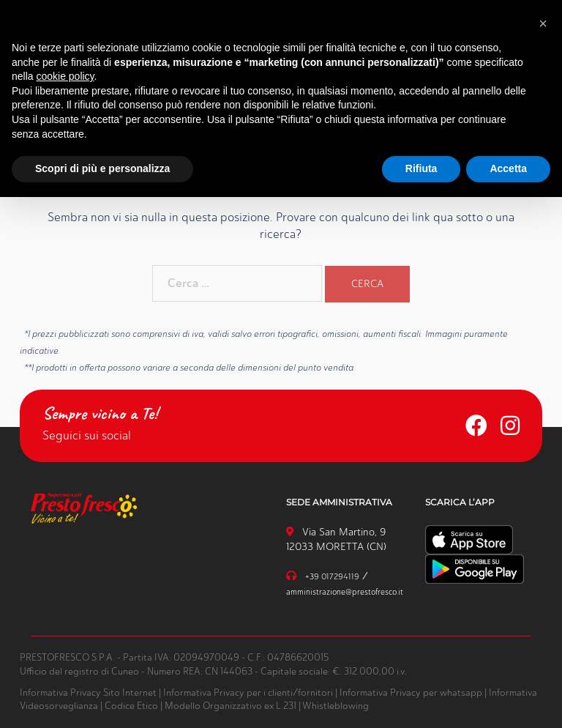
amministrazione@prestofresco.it (345, 592)
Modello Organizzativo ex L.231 (231, 706)
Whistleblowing (336, 706)
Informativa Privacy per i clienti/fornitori (248, 692)
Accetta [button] (508, 168)
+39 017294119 (332, 577)
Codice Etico (131, 706)
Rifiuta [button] (421, 168)
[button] (543, 23)
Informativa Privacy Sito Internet (88, 692)
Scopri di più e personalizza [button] (102, 168)
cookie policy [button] (65, 76)
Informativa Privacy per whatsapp (411, 692)
